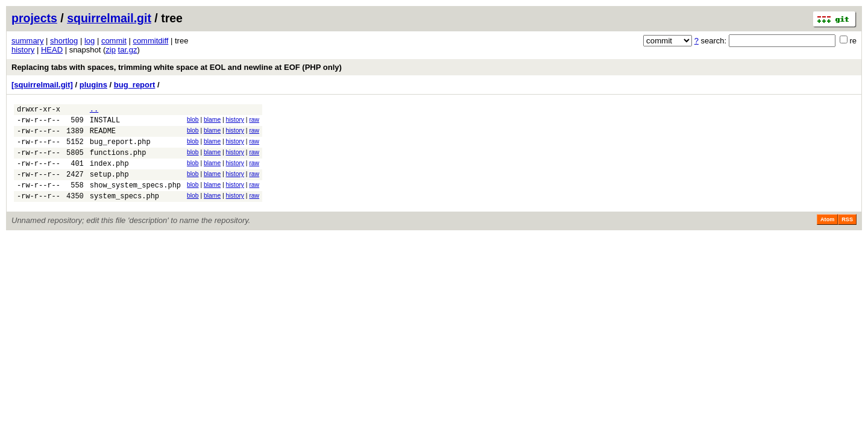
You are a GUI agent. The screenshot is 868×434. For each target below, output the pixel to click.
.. (94, 111)
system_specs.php (124, 212)
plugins (93, 85)
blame (212, 121)
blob (193, 121)
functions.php (118, 161)
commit (114, 41)
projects (34, 18)
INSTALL (105, 123)
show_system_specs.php (135, 199)
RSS (847, 236)
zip (111, 50)
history (23, 50)
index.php (109, 174)
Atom (827, 236)
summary (27, 41)
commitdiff (150, 41)
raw (254, 121)
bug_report (135, 85)
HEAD (52, 50)
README (103, 136)
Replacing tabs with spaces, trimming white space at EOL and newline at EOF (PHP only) (177, 67)
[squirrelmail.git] (42, 85)
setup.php (109, 187)
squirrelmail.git (109, 18)
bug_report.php (120, 149)
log (90, 41)
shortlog (64, 41)
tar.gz (128, 50)
